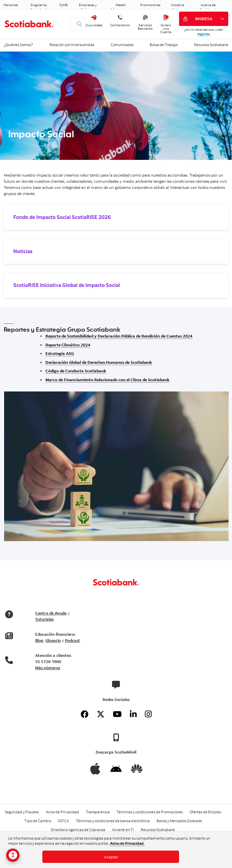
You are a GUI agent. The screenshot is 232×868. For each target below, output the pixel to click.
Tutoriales (44, 619)
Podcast (72, 640)
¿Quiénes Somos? (18, 45)
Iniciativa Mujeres (178, 7)
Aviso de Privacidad (62, 812)
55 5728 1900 (48, 662)
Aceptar (111, 857)
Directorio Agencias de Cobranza (78, 830)
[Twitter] (100, 714)
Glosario (53, 640)
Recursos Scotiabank (211, 45)
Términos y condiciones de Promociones (150, 812)
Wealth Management (121, 7)
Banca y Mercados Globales (179, 821)
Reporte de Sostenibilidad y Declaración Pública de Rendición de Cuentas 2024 (119, 336)
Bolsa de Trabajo (164, 45)
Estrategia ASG (60, 353)
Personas (11, 5)
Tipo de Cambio (38, 821)
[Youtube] (117, 714)
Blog (39, 640)
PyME (64, 5)
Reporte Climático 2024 (68, 345)
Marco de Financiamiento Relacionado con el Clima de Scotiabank (107, 380)
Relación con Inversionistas (72, 45)
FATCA (64, 821)
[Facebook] (84, 714)
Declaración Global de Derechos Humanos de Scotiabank (99, 362)
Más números (48, 668)
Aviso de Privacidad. (127, 843)
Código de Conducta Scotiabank (76, 371)
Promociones (150, 5)
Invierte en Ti (123, 830)
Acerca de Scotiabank (208, 7)
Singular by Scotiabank (39, 7)
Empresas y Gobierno (88, 7)
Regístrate (204, 34)
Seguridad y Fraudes (22, 812)
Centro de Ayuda (51, 613)
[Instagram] (148, 714)
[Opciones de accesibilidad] (13, 855)
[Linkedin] (133, 714)
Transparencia (98, 812)
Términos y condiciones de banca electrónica (113, 821)
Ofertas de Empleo (205, 812)
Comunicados (122, 45)
